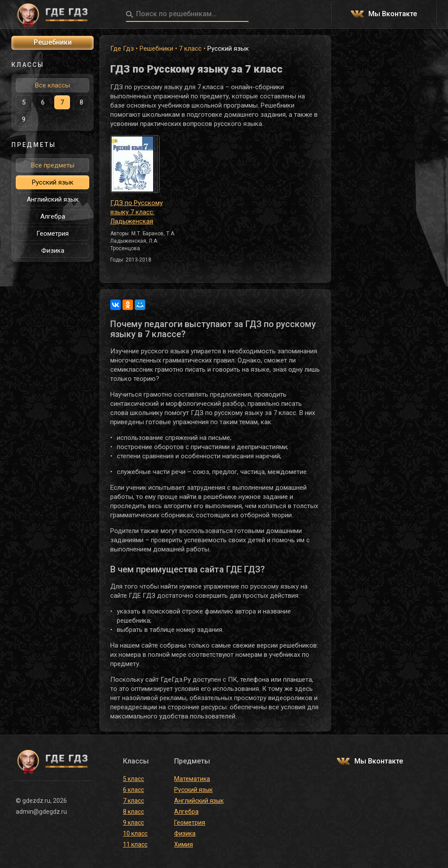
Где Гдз (122, 49)
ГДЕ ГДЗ (52, 14)
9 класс (133, 823)
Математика (192, 779)
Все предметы (53, 165)
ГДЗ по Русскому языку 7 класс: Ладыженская (136, 212)
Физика (53, 251)
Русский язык (53, 182)
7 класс (190, 49)
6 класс (133, 790)
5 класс (133, 779)
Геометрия (52, 234)
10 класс (135, 833)
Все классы (52, 85)
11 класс (135, 844)
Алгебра (53, 216)
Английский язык (53, 199)
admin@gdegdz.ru (41, 812)
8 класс (133, 812)
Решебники (156, 49)
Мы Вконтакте (393, 14)
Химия (184, 844)
